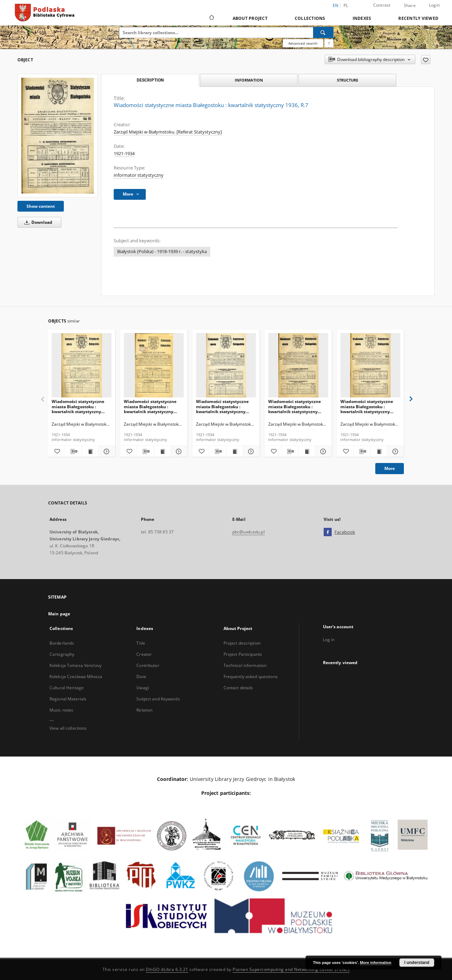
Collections (310, 18)
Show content (41, 206)
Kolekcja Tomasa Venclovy (76, 665)
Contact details (238, 688)
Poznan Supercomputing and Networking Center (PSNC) (291, 969)
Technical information (245, 665)
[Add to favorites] (426, 60)
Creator (144, 654)
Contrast (382, 5)
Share (410, 6)
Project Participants (243, 654)
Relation (144, 710)
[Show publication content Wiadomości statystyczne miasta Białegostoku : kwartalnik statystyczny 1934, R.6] (90, 451)
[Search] (323, 32)
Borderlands (62, 643)
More (390, 468)
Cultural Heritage (67, 688)
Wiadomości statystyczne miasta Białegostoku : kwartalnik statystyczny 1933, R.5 (150, 406)
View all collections (68, 728)
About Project (250, 18)
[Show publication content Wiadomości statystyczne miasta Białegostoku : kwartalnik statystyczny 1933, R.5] (162, 451)
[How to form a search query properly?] (329, 43)
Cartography (62, 654)
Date (141, 677)
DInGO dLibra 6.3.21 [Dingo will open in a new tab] (167, 969)
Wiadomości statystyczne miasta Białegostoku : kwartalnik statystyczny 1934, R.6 (78, 406)
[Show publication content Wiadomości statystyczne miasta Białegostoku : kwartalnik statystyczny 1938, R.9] (379, 451)
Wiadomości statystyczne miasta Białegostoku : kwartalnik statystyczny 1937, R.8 (295, 406)
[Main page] (211, 18)
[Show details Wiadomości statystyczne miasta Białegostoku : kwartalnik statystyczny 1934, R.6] (106, 451)
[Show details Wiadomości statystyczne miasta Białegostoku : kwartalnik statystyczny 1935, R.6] (250, 451)
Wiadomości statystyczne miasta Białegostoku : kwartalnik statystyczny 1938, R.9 (367, 406)
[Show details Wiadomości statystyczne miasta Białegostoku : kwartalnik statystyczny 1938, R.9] (395, 451)
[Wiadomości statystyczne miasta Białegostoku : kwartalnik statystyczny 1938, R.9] (370, 366)
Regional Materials (68, 699)
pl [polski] (346, 5)
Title (141, 643)
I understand (417, 963)
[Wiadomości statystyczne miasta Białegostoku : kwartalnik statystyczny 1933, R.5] (154, 366)
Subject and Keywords (158, 699)
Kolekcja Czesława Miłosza (76, 677)
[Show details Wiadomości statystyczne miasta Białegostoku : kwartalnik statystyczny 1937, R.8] (322, 451)
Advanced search (303, 43)
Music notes (61, 710)
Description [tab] (150, 80)
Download (37, 222)
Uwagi (143, 688)
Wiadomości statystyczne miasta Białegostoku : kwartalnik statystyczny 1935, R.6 (222, 406)
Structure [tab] (348, 80)
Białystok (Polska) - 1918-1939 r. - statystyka (162, 252)
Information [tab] (249, 80)
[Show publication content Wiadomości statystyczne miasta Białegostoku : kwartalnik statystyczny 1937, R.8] (307, 451)
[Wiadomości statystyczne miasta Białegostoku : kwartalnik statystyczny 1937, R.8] (298, 366)
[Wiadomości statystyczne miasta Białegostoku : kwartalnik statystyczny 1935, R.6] (226, 366)
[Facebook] (328, 532)
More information (376, 963)
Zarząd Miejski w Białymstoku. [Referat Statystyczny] (168, 132)
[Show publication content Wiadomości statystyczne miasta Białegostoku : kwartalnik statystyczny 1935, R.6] (235, 451)
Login (434, 5)
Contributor (148, 665)
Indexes (362, 18)
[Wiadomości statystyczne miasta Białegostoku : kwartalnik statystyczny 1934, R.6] (82, 366)
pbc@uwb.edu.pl (248, 532)
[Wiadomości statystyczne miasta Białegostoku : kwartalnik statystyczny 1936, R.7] (58, 136)
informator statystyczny (139, 175)
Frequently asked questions (251, 677)
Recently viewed (418, 18)
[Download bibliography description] (73, 451)
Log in (329, 640)
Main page (59, 614)
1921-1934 (124, 154)
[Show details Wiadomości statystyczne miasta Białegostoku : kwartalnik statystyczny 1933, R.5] (178, 451)
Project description (242, 643)
